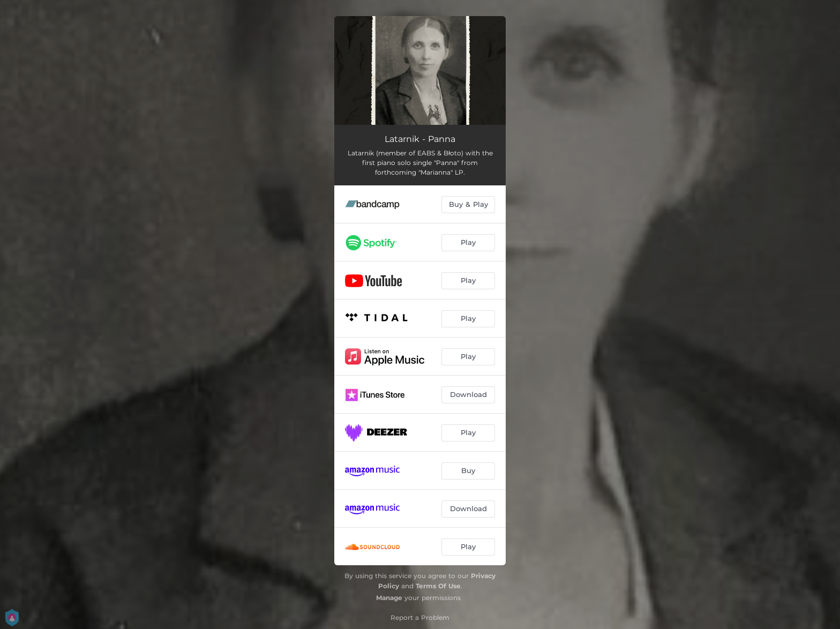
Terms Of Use (438, 586)
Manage (389, 598)
